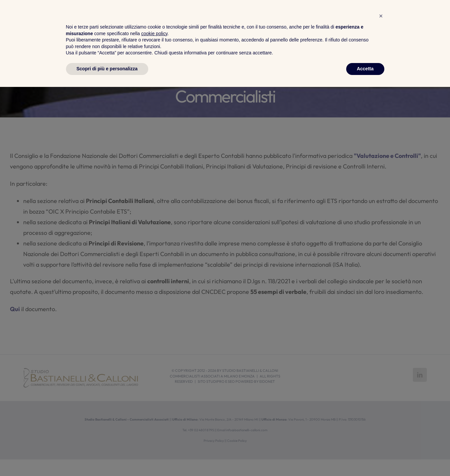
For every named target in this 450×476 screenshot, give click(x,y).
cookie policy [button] (154, 423)
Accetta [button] (365, 458)
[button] (381, 405)
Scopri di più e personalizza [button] (107, 458)
